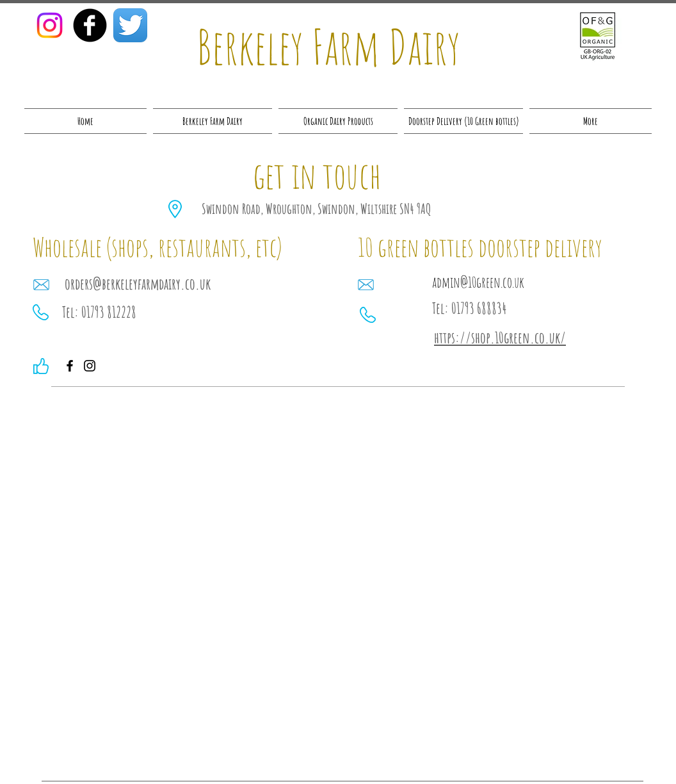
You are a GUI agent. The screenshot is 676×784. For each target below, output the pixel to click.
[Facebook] (70, 366)
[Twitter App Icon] (130, 25)
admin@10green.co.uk (478, 282)
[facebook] (90, 25)
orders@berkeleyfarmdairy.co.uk (138, 284)
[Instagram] (50, 25)
